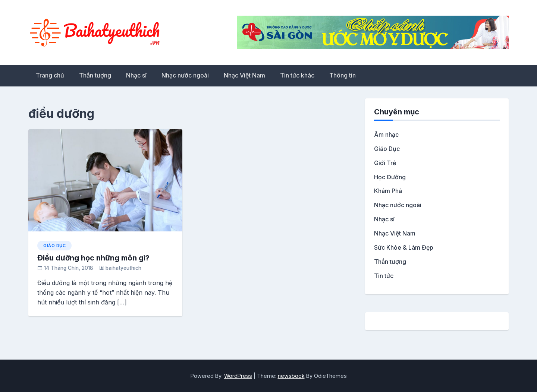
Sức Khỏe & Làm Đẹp (404, 247)
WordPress (238, 376)
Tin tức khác (297, 75)
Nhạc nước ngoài (185, 75)
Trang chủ (50, 75)
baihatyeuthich (123, 268)
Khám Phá (388, 191)
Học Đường (390, 177)
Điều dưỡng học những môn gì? (93, 258)
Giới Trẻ (385, 163)
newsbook (291, 376)
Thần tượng (95, 75)
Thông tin (343, 75)
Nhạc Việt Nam (244, 75)
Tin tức (384, 276)
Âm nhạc (386, 135)
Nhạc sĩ (136, 75)
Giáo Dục (54, 246)
